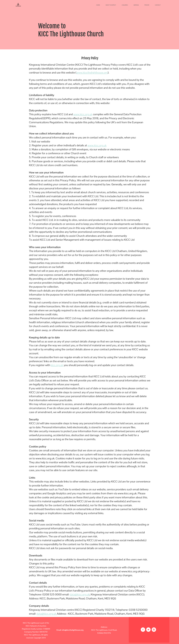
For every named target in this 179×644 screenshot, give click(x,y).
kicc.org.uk (57, 365)
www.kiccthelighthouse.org (92, 73)
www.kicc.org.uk (83, 114)
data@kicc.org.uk (80, 594)
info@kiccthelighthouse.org (73, 630)
